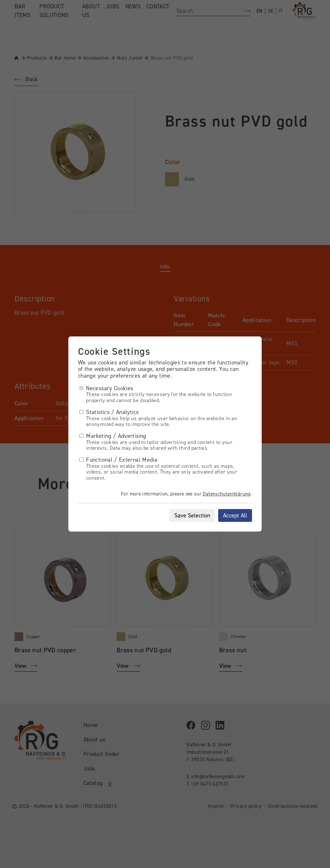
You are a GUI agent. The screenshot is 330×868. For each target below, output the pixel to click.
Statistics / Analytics (109, 412)
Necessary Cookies (106, 388)
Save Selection (192, 515)
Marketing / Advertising (113, 436)
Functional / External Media (118, 460)
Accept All (235, 515)
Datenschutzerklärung (227, 494)
